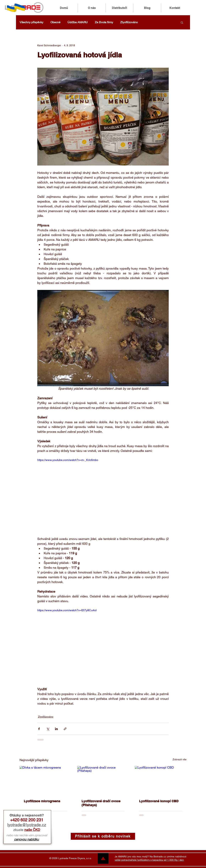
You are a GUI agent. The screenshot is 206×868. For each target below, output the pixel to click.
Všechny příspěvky (31, 22)
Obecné (55, 22)
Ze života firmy (104, 22)
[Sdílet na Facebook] (39, 729)
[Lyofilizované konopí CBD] (161, 780)
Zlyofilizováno (129, 22)
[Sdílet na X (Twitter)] (48, 729)
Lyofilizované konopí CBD (159, 801)
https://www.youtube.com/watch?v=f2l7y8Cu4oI (67, 610)
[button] (182, 22)
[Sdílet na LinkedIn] (56, 729)
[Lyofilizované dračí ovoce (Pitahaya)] (103, 780)
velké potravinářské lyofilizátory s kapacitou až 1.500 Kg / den (149, 860)
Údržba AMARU (78, 22)
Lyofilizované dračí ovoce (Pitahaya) (101, 803)
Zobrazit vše (180, 759)
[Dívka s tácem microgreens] (45, 780)
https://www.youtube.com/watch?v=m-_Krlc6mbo (68, 460)
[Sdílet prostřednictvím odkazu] (65, 729)
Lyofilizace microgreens (42, 801)
